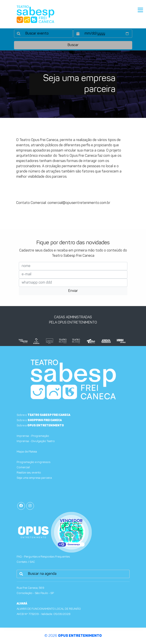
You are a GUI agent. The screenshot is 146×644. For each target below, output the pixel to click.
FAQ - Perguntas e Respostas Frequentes (43, 557)
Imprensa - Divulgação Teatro (36, 441)
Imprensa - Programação (33, 436)
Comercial (23, 468)
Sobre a (40, 426)
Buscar (73, 45)
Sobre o (43, 415)
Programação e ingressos (33, 462)
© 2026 (73, 636)
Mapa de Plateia (27, 452)
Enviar (73, 291)
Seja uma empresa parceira (34, 478)
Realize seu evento (29, 473)
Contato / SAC (26, 562)
